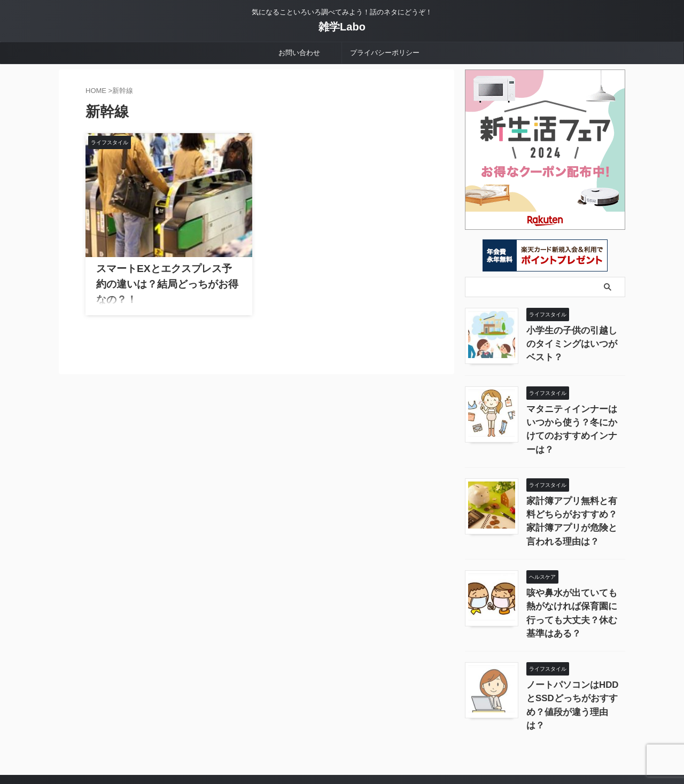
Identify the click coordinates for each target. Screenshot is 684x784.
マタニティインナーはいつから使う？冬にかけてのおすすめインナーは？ (575, 420)
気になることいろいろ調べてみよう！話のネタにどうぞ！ (342, 734)
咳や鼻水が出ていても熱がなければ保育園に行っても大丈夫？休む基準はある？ (575, 576)
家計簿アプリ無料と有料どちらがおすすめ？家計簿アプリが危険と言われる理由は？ (575, 498)
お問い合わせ (299, 53)
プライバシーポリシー (385, 53)
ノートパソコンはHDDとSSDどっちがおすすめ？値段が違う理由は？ (575, 654)
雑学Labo (342, 27)
